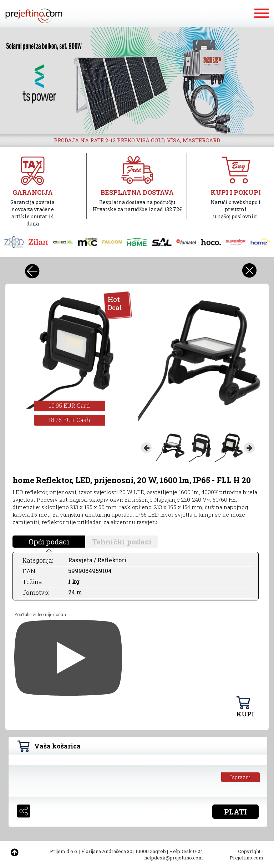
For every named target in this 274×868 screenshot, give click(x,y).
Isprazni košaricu (241, 778)
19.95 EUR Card (69, 405)
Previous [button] (146, 448)
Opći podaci (49, 542)
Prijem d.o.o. (64, 851)
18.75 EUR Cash (69, 420)
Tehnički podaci (122, 542)
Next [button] (249, 448)
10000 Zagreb (151, 851)
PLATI (235, 812)
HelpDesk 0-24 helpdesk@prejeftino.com (174, 854)
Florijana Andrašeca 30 (107, 851)
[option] (137, 81)
